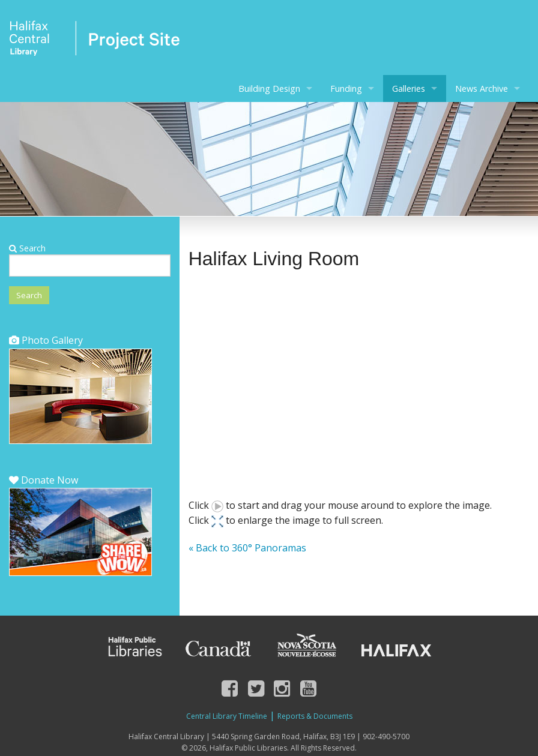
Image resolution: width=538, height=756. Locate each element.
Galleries (409, 88)
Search (27, 248)
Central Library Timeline (227, 716)
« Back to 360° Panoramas (247, 548)
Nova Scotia (306, 646)
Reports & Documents (315, 716)
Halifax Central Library (95, 42)
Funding (346, 88)
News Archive (482, 88)
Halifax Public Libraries (134, 646)
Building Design (269, 88)
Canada (219, 646)
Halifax (396, 646)
